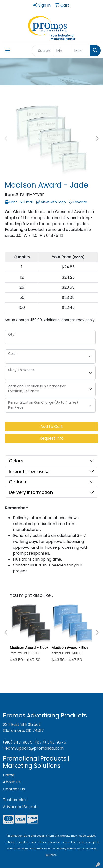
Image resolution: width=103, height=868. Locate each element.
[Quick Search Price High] (81, 51)
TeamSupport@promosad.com (33, 748)
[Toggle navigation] (8, 51)
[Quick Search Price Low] (63, 51)
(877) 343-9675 (51, 742)
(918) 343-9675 (18, 742)
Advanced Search (20, 807)
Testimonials (15, 800)
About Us (12, 782)
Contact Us (14, 789)
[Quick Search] (43, 51)
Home (9, 775)
